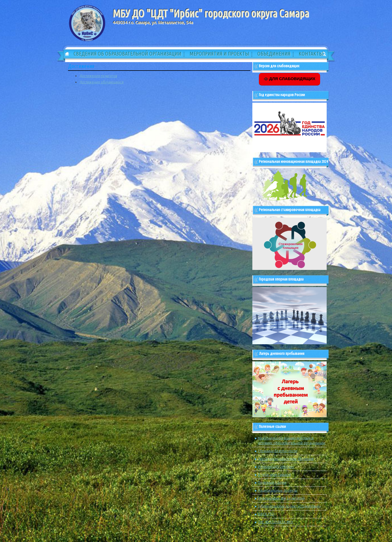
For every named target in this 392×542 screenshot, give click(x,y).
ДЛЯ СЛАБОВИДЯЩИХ (290, 79)
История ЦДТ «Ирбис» (276, 467)
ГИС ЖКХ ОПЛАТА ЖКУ (275, 522)
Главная (65, 54)
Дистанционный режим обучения (286, 459)
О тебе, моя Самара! (274, 475)
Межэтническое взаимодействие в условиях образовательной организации (292, 441)
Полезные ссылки (272, 482)
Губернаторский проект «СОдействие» (289, 506)
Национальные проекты (278, 490)
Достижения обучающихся (102, 82)
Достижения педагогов (98, 76)
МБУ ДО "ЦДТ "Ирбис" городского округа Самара (211, 13)
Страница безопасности (278, 451)
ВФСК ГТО (266, 514)
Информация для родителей (281, 498)
